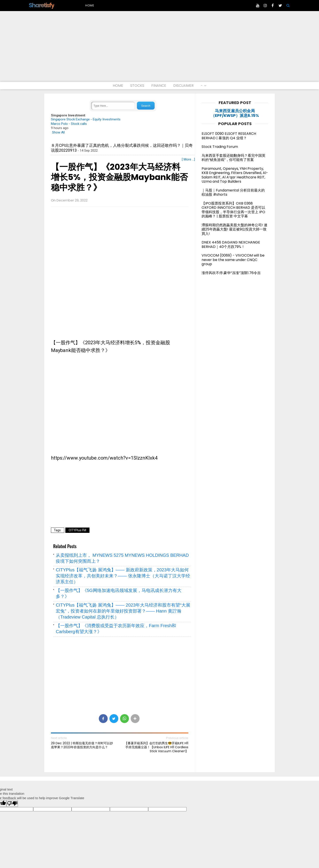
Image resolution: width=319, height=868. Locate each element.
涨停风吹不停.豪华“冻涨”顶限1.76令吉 (231, 273)
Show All (58, 132)
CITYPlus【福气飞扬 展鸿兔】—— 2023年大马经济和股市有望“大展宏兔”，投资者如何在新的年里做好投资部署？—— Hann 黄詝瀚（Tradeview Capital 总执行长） (123, 611)
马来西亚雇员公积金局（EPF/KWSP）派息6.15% (235, 113)
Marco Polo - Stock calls (69, 124)
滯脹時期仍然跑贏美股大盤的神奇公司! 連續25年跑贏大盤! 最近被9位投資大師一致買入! (234, 229)
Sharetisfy (41, 5)
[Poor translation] (12, 803)
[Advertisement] (159, 49)
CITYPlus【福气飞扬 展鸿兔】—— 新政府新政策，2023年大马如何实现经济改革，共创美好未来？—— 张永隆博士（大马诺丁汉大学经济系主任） (123, 576)
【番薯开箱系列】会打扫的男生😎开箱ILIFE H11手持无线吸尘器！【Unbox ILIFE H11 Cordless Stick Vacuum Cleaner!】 (156, 747)
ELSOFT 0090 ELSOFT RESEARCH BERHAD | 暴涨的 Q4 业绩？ (229, 136)
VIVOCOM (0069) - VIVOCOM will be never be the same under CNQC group (233, 260)
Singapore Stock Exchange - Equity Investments (86, 119)
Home (90, 5)
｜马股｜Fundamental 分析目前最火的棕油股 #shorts (233, 192)
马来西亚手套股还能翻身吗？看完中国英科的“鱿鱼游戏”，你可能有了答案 (233, 158)
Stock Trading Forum (220, 147)
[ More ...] (188, 159)
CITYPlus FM (77, 530)
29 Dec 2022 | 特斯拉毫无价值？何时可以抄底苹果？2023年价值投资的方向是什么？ (82, 745)
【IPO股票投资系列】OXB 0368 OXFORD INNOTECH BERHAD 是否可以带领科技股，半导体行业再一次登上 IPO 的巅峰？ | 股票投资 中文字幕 (233, 210)
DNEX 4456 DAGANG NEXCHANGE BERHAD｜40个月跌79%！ (231, 245)
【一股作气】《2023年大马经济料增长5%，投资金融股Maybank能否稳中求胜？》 (119, 177)
